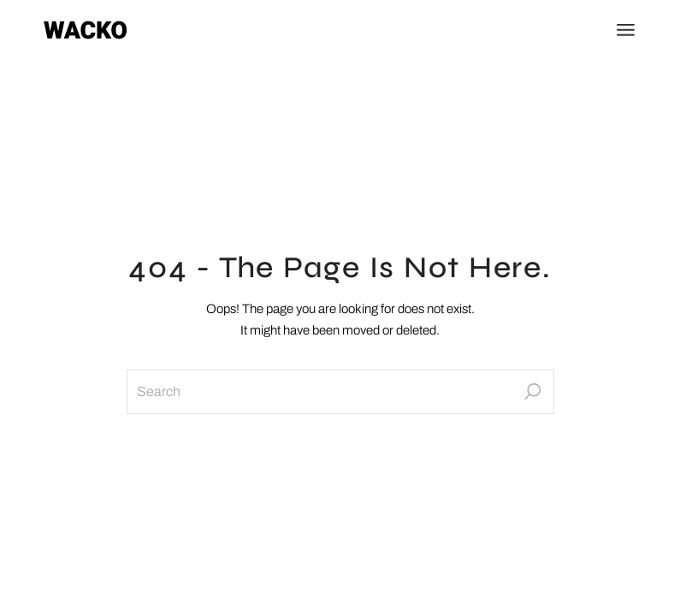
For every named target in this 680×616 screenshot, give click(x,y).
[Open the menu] (626, 30)
